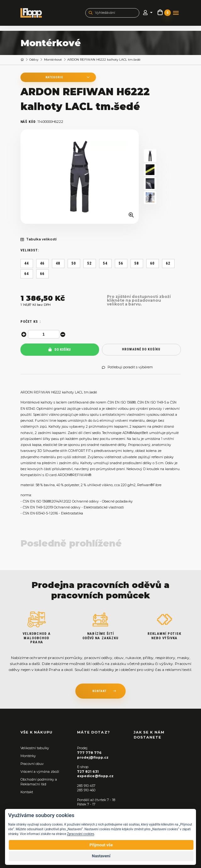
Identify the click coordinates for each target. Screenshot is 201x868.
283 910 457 (86, 786)
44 (26, 263)
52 (89, 263)
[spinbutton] (44, 334)
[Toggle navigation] (176, 13)
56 (121, 263)
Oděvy (34, 60)
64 (26, 274)
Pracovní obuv (32, 764)
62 (168, 263)
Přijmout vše (101, 845)
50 (74, 263)
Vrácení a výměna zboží (40, 772)
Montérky (28, 756)
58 (137, 263)
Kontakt (27, 792)
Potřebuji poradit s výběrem (127, 367)
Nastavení (101, 856)
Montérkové (53, 60)
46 (42, 263)
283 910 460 (86, 790)
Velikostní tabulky (35, 748)
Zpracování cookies (81, 834)
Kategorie (54, 77)
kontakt (100, 691)
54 (105, 263)
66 (42, 274)
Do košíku (60, 350)
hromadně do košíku (141, 349)
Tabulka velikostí (39, 239)
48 (58, 263)
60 (152, 263)
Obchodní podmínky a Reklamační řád (39, 782)
